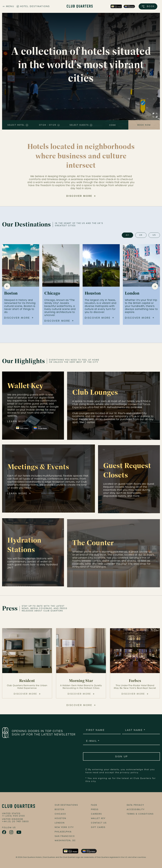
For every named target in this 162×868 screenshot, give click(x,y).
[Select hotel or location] (18, 125)
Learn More (17, 423)
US (154, 235)
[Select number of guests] (81, 125)
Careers (96, 814)
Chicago (60, 814)
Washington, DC (65, 840)
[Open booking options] (148, 6)
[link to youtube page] (19, 832)
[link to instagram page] (11, 832)
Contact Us (99, 823)
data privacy (135, 805)
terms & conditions (140, 814)
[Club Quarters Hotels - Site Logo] (80, 6)
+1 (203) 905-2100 (14, 816)
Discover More (79, 196)
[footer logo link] (19, 806)
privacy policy (129, 773)
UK (141, 235)
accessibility (136, 809)
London (60, 823)
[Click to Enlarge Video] (155, 115)
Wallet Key (98, 818)
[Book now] (144, 125)
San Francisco (65, 836)
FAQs (94, 805)
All (127, 235)
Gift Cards (98, 827)
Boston (60, 809)
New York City (64, 827)
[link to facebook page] (4, 832)
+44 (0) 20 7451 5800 (15, 821)
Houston (61, 818)
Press (95, 809)
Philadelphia (63, 832)
